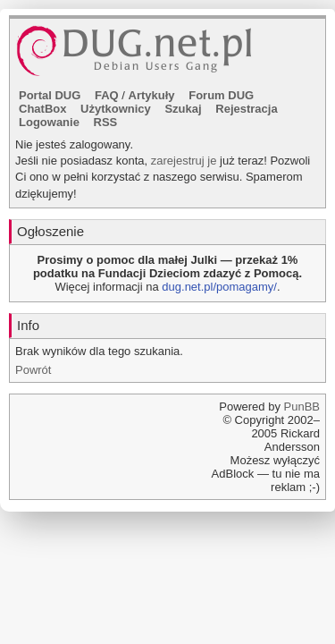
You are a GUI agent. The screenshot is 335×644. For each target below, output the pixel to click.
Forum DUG (221, 95)
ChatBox (42, 109)
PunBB (302, 407)
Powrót (33, 370)
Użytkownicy (116, 109)
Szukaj (183, 109)
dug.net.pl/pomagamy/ (219, 287)
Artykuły (152, 95)
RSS (106, 122)
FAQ (107, 95)
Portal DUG (50, 95)
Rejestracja (246, 109)
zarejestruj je (184, 161)
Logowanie (49, 122)
